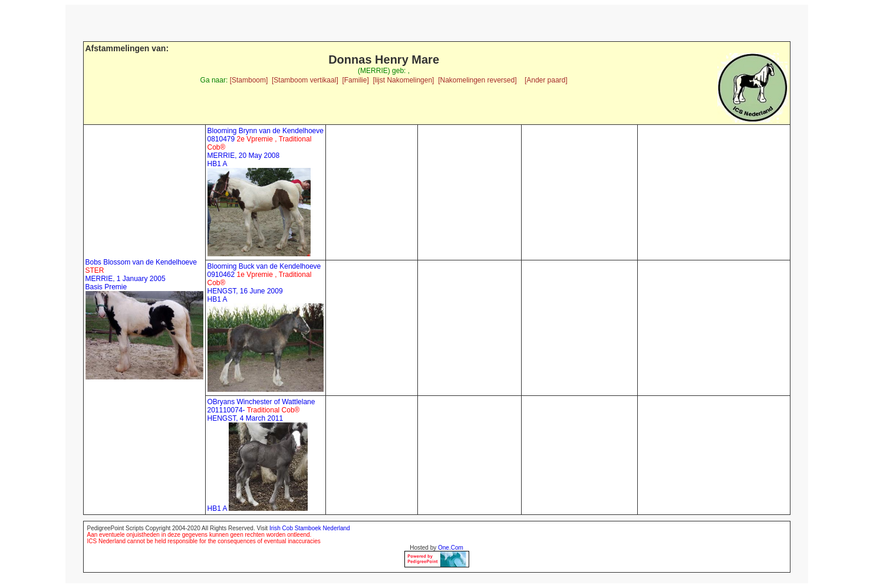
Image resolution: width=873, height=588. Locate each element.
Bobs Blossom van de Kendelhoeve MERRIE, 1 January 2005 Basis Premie (141, 275)
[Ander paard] (546, 80)
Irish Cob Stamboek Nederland (310, 528)
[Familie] (355, 80)
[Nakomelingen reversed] (477, 80)
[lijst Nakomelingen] (403, 80)
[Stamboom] (249, 80)
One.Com (451, 548)
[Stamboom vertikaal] (305, 80)
